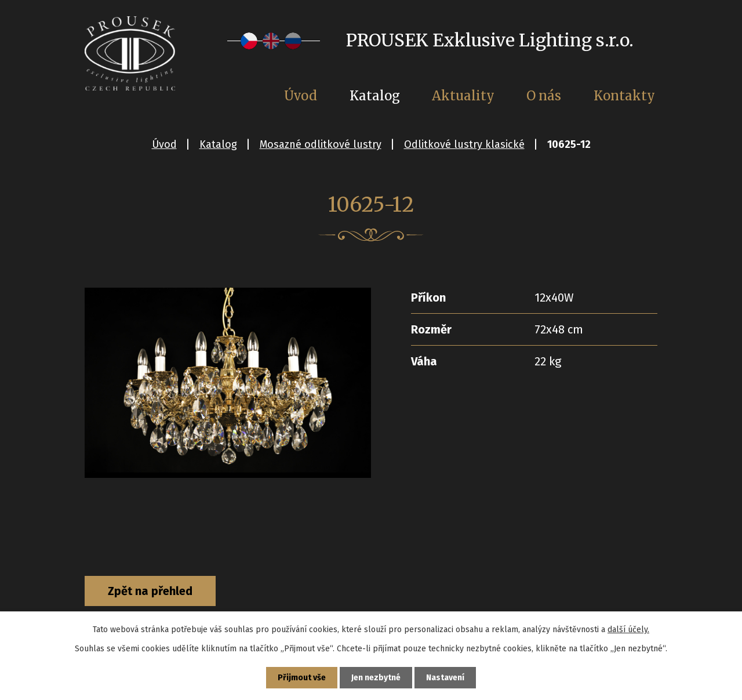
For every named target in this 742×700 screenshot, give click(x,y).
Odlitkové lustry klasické (464, 144)
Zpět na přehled (150, 591)
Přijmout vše (302, 678)
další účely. (628, 630)
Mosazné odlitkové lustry (321, 144)
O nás (544, 96)
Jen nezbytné (376, 678)
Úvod (164, 144)
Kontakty (624, 96)
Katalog (218, 144)
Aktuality (463, 96)
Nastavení (445, 678)
